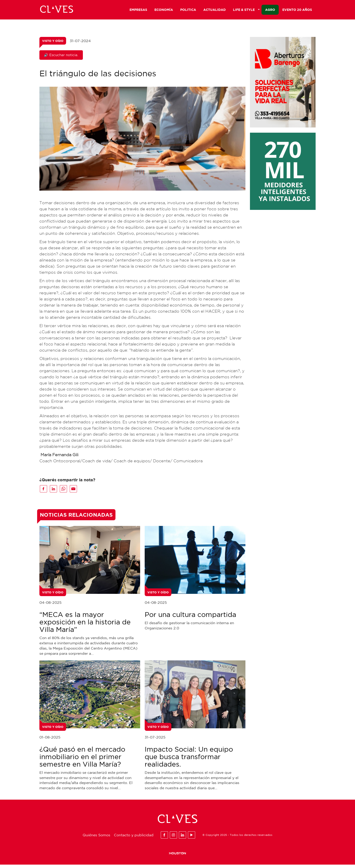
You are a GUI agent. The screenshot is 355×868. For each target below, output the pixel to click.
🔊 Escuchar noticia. (61, 58)
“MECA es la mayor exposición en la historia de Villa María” (85, 625)
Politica (188, 11)
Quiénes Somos (96, 838)
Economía (164, 11)
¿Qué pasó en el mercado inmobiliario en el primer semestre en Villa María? (82, 760)
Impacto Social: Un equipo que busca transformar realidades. (189, 760)
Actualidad (215, 11)
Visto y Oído (53, 44)
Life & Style (246, 11)
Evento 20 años (297, 11)
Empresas (138, 11)
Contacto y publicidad (134, 838)
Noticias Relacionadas (76, 518)
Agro (270, 11)
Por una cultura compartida (190, 618)
